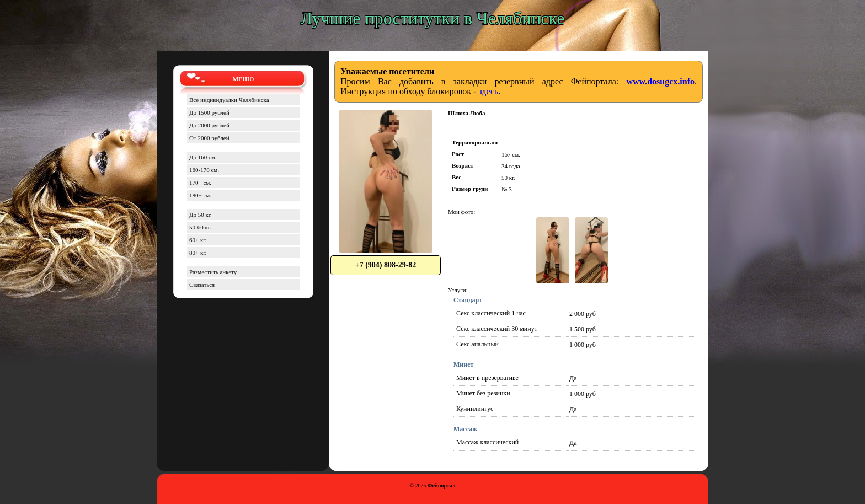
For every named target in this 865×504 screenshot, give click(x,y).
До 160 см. (203, 157)
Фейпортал (442, 486)
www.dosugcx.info (660, 81)
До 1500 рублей (209, 112)
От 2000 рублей (209, 138)
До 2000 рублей (209, 125)
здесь (488, 91)
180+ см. (200, 195)
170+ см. (200, 183)
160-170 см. (204, 170)
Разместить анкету (213, 272)
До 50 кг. (201, 215)
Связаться (202, 285)
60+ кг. (198, 240)
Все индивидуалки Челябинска (229, 100)
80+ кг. (198, 253)
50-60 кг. (200, 227)
